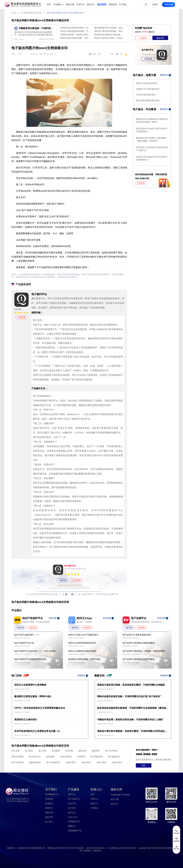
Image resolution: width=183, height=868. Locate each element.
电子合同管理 (17, 762)
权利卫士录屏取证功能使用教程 (82, 651)
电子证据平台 (74, 799)
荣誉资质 (49, 799)
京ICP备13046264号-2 (96, 848)
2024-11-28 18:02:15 (22, 735)
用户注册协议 (85, 851)
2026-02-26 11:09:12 (22, 689)
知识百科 (102, 4)
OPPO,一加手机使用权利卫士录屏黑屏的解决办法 (40, 708)
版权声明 (49, 817)
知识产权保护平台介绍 (24, 643)
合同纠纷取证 (66, 757)
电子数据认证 (114, 757)
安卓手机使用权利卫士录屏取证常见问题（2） (38, 731)
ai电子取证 (86, 762)
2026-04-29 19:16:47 (105, 735)
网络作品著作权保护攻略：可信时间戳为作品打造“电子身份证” (76, 38)
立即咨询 (141, 183)
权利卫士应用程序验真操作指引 (82, 643)
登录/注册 (169, 4)
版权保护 (96, 751)
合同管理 (81, 757)
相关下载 (115, 799)
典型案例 (113, 4)
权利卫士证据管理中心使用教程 (30, 685)
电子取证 (29, 751)
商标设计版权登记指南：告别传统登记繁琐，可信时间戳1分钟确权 (110, 38)
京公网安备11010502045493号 (122, 848)
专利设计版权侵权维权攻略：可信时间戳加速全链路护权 (76, 31)
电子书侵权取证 (53, 762)
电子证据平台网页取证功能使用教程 (139, 659)
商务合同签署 (17, 757)
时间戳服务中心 (52, 794)
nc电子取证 (101, 762)
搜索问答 (160, 38)
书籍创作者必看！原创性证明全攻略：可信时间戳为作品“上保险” (76, 35)
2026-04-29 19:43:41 (105, 701)
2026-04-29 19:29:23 (105, 724)
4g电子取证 (71, 762)
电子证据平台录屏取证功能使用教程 (139, 643)
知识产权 (72, 803)
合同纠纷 (69, 751)
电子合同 (42, 751)
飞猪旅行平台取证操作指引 (148, 89)
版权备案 (50, 757)
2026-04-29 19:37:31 (105, 712)
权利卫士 (72, 794)
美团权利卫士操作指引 (26, 720)
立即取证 (95, 808)
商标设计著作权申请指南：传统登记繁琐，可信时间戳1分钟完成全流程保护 (110, 31)
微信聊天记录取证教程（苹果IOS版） (85, 659)
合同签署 (56, 751)
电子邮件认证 (35, 757)
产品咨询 (143, 38)
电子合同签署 (111, 751)
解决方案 (70, 4)
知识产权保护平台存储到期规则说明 (30, 659)
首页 (49, 4)
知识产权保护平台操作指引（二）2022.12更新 (35, 651)
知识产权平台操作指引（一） (27, 635)
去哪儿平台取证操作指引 (147, 83)
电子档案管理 (97, 757)
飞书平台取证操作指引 (146, 95)
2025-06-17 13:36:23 (22, 712)
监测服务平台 (74, 821)
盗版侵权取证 (35, 762)
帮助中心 (115, 804)
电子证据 (15, 751)
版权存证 (82, 751)
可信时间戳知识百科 (31, 13)
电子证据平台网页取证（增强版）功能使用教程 (144, 651)
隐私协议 (98, 851)
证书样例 (120, 795)
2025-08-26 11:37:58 (22, 701)
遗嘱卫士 (72, 826)
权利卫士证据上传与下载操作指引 (83, 635)
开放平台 (81, 4)
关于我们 (123, 4)
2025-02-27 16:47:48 (22, 724)
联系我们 (49, 803)
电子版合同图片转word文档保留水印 (65, 13)
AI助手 (155, 4)
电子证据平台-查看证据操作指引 (137, 635)
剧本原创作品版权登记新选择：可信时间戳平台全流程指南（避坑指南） (110, 35)
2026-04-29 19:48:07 (105, 689)
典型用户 (49, 808)
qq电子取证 (117, 762)
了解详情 (63, 580)
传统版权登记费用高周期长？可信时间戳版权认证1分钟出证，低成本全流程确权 (76, 28)
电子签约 (72, 808)
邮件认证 (72, 813)
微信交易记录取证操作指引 (148, 100)
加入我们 (49, 822)
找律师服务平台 (75, 831)
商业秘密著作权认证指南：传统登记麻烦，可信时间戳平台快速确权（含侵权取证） (110, 28)
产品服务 (57, 4)
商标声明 (49, 813)
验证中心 (91, 4)
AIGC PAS (73, 817)
